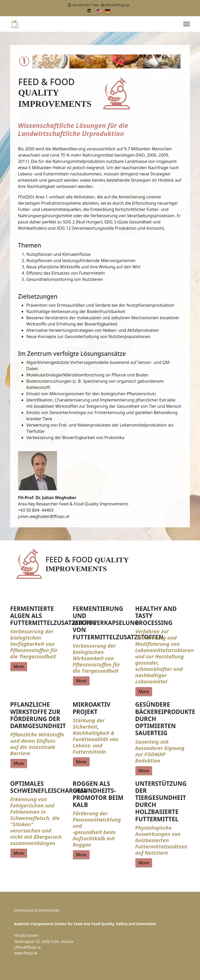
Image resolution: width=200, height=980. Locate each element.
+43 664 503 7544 (85, 5)
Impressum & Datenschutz (37, 910)
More (19, 666)
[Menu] (187, 24)
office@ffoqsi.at (117, 5)
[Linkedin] (89, 11)
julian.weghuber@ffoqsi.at (44, 516)
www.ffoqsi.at (26, 953)
